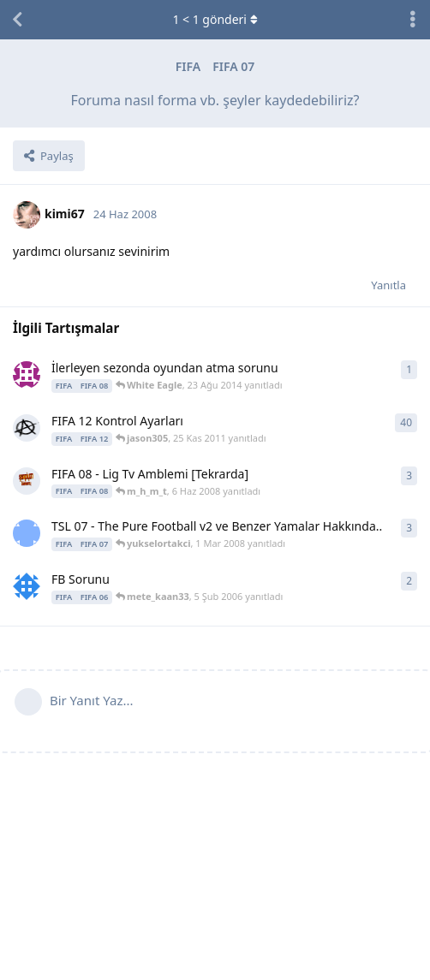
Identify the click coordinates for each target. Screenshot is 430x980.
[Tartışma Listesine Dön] (17, 20)
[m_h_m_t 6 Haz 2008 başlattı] (27, 481)
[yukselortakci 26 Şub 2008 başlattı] (27, 533)
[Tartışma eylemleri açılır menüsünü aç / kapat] (413, 20)
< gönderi (215, 19)
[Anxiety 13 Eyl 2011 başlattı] (27, 428)
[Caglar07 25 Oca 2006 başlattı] (27, 586)
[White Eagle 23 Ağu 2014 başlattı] (27, 375)
